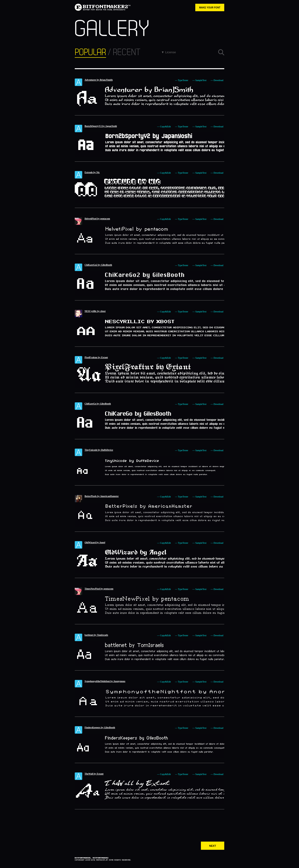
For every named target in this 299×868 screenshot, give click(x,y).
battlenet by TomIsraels (96, 635)
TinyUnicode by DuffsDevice (99, 450)
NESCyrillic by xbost (95, 311)
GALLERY (112, 29)
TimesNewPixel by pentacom (99, 589)
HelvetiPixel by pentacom (97, 219)
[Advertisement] (149, 823)
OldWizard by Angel (95, 542)
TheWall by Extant (94, 774)
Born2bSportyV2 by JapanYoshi (101, 126)
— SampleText (199, 80)
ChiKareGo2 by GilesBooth (98, 265)
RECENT (127, 52)
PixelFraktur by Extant (96, 357)
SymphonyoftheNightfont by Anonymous (105, 681)
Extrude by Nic (92, 172)
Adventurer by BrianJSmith (99, 80)
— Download (217, 80)
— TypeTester (182, 80)
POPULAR (90, 52)
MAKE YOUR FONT (210, 8)
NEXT (212, 846)
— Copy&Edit (164, 127)
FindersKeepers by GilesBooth (100, 727)
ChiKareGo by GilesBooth (98, 404)
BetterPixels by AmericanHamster (102, 496)
